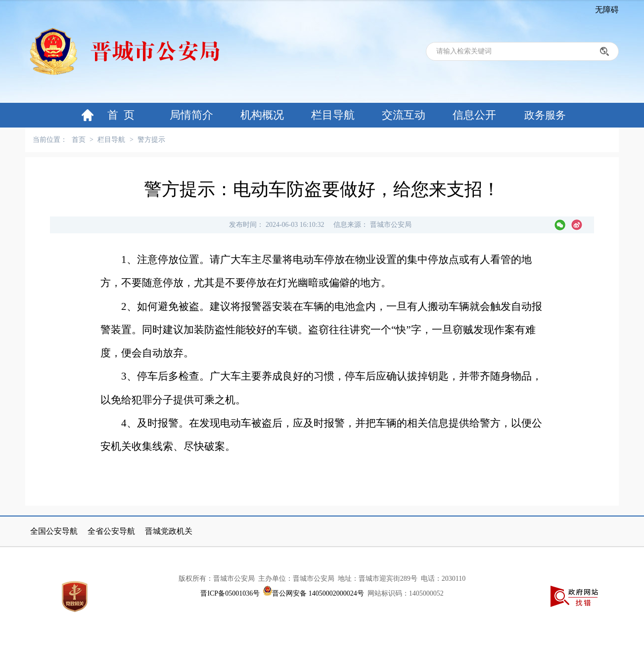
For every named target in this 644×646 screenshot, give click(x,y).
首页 (79, 140)
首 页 (121, 115)
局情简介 (191, 115)
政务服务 (545, 115)
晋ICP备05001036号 (230, 593)
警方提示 (151, 140)
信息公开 (474, 115)
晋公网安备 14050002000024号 (318, 593)
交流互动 (404, 115)
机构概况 (262, 115)
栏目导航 (333, 115)
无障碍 (607, 10)
